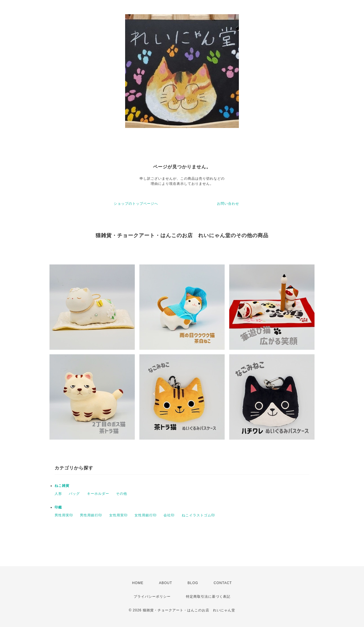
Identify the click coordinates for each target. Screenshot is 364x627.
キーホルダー (98, 494)
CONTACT (223, 583)
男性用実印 (64, 515)
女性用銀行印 (146, 515)
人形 (58, 494)
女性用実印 (118, 515)
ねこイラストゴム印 (198, 515)
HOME (138, 583)
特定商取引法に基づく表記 (208, 597)
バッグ (74, 494)
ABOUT (166, 583)
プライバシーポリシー (152, 597)
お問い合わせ (228, 204)
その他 (122, 494)
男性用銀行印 (91, 515)
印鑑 (58, 507)
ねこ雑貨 (62, 486)
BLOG (193, 583)
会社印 (169, 515)
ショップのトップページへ (136, 204)
